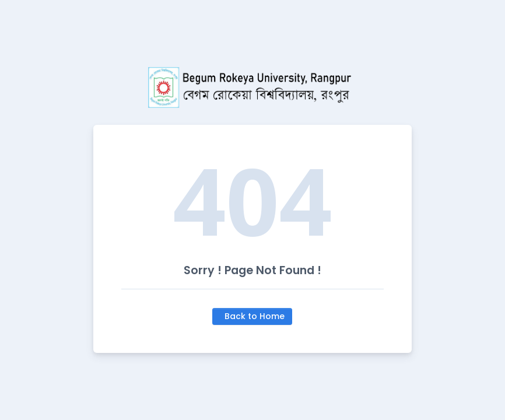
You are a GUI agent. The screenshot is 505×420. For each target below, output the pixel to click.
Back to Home (255, 316)
